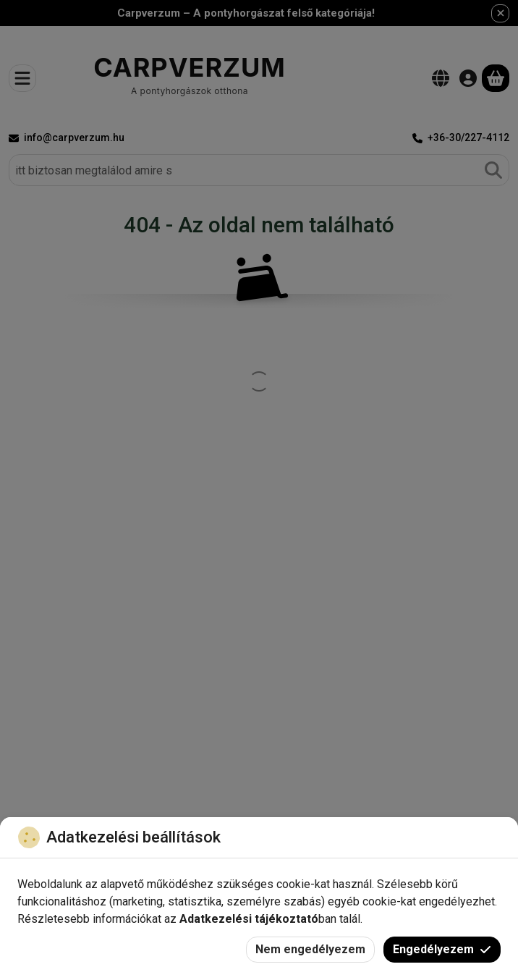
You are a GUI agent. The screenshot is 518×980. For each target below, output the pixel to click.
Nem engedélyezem (310, 949)
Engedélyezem (442, 949)
